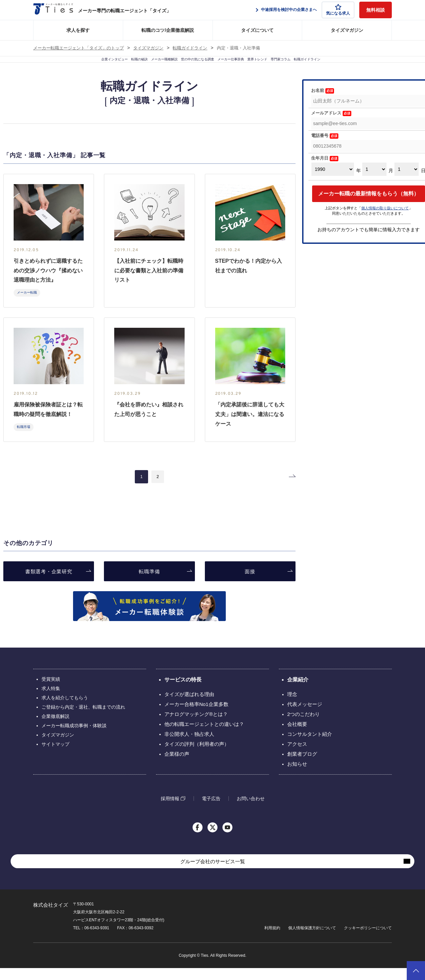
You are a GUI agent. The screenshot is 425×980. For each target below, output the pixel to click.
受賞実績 (51, 691)
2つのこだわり (303, 726)
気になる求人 (338, 10)
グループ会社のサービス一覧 (213, 873)
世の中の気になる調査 (190, 65)
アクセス (297, 756)
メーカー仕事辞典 (245, 65)
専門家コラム (332, 65)
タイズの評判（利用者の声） (197, 756)
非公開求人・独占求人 (189, 746)
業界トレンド (291, 65)
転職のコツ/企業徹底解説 (168, 30)
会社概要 (297, 736)
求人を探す (78, 30)
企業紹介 (298, 692)
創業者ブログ (302, 766)
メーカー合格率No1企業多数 (196, 716)
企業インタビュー (47, 65)
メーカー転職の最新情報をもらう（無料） (369, 206)
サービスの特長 (183, 692)
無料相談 (376, 10)
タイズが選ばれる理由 (189, 706)
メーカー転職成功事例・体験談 (74, 737)
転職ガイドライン (190, 48)
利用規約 (272, 940)
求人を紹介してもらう (65, 710)
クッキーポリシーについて (368, 940)
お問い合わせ (251, 810)
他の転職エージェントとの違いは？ (204, 736)
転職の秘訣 (91, 65)
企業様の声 (177, 766)
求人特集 (51, 700)
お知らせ (297, 776)
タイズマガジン (347, 30)
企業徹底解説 (55, 728)
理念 (292, 706)
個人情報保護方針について (312, 940)
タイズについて (257, 30)
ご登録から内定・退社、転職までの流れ (83, 719)
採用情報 (170, 810)
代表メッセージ (305, 716)
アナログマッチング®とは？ (196, 726)
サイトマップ (55, 756)
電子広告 (211, 810)
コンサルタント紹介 (310, 746)
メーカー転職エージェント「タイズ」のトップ (79, 48)
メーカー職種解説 (134, 65)
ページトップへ (416, 971)
